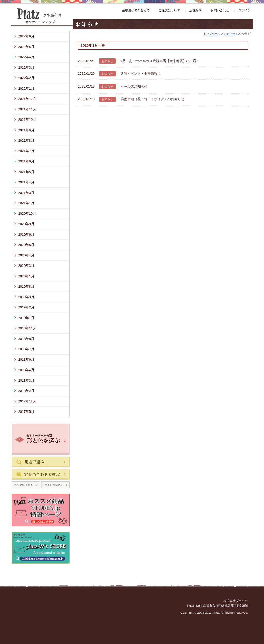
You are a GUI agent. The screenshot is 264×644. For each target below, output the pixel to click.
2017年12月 (27, 401)
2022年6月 (26, 36)
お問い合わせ (220, 10)
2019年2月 (26, 307)
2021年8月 (26, 140)
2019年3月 (26, 297)
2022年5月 (26, 47)
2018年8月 (26, 339)
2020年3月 (26, 266)
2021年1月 (26, 203)
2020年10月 (27, 214)
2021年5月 (26, 172)
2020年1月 (26, 276)
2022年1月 (26, 88)
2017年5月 (26, 412)
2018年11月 (27, 328)
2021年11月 (27, 109)
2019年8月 (26, 286)
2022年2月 (26, 78)
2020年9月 (26, 224)
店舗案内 (195, 10)
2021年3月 (26, 193)
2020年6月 (26, 234)
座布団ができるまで (136, 10)
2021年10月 (27, 120)
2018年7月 (26, 349)
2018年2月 (26, 391)
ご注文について (169, 10)
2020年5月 (26, 245)
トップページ (212, 34)
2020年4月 (26, 255)
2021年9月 (26, 130)
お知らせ (229, 34)
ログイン (244, 10)
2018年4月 (26, 370)
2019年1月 (26, 318)
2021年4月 (26, 182)
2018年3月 (26, 380)
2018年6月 (26, 360)
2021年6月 (26, 161)
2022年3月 (26, 68)
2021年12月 (27, 99)
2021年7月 (26, 151)
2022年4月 (26, 57)
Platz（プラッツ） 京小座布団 (42, 17)
